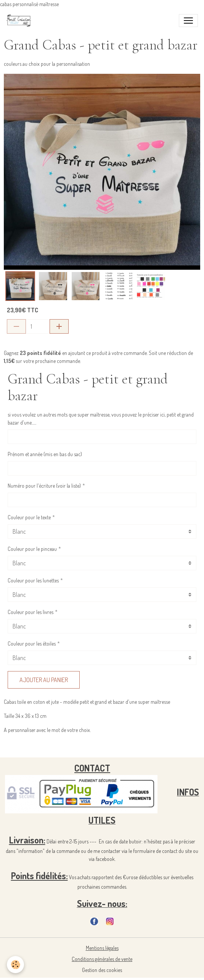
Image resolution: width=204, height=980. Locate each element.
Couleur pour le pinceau (32, 549)
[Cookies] (15, 965)
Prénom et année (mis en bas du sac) (45, 454)
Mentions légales (102, 948)
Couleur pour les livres (31, 612)
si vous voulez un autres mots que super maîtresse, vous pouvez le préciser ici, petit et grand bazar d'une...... (101, 418)
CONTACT (92, 768)
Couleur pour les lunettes (33, 580)
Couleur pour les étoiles (32, 644)
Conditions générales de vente (102, 959)
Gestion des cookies (102, 970)
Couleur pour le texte (29, 517)
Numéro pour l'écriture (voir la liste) (44, 486)
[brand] (20, 21)
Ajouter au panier (44, 680)
